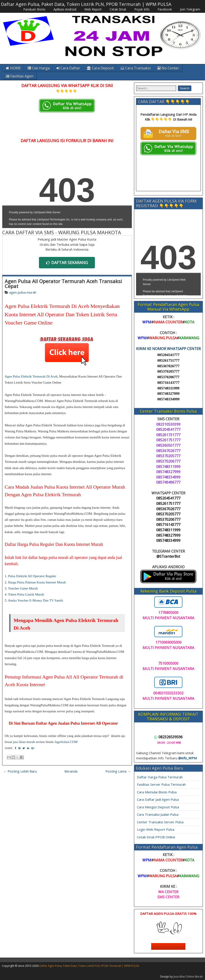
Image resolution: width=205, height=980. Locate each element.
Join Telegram (190, 9)
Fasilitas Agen (20, 76)
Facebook (165, 9)
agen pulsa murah (23, 292)
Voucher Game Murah (23, 588)
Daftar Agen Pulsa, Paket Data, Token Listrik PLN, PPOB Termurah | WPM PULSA (86, 4)
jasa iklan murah (24, 742)
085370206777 (168, 377)
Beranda (71, 771)
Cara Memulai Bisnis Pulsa (157, 792)
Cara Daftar (68, 68)
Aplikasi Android (65, 9)
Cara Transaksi (136, 68)
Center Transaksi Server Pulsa (160, 822)
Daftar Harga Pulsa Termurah (160, 777)
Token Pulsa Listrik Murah (26, 594)
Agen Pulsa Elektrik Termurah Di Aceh (31, 376)
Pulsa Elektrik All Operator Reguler (32, 576)
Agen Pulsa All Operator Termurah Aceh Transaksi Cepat (63, 284)
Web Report (93, 9)
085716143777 (168, 383)
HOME (13, 68)
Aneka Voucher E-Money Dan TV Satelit (35, 600)
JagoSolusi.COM (66, 742)
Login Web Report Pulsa (156, 829)
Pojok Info (142, 9)
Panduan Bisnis (34, 9)
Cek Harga (39, 68)
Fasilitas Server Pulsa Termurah (161, 784)
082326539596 (168, 737)
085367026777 (168, 366)
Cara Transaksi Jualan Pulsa (158, 814)
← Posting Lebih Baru (20, 771)
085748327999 (168, 394)
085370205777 (168, 371)
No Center (168, 68)
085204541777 (168, 355)
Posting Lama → (118, 771)
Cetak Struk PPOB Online (156, 837)
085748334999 (168, 399)
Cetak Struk (118, 9)
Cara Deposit (100, 68)
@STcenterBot (168, 556)
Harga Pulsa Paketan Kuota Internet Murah (37, 582)
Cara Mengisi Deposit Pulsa (158, 807)
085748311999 (168, 388)
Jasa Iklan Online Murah (188, 977)
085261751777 (168, 360)
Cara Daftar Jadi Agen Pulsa (158, 799)
